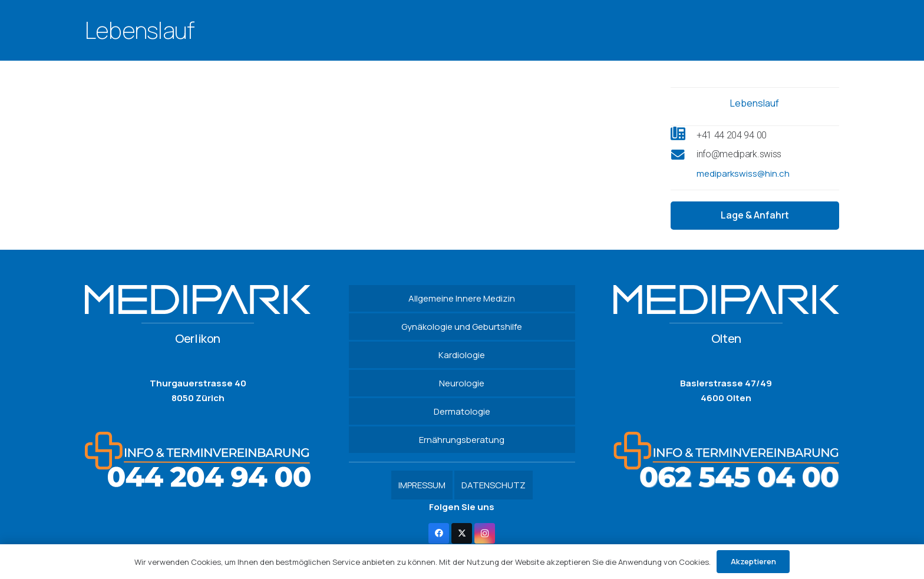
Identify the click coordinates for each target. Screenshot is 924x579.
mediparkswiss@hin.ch (743, 173)
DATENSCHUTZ (494, 485)
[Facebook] (439, 533)
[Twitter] (462, 533)
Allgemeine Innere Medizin (462, 298)
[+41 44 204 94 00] (684, 135)
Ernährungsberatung (462, 440)
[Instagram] (485, 533)
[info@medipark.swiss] (684, 156)
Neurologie (462, 383)
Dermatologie (462, 411)
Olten (726, 338)
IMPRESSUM (422, 485)
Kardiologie (462, 355)
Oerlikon (198, 338)
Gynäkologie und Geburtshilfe (462, 327)
